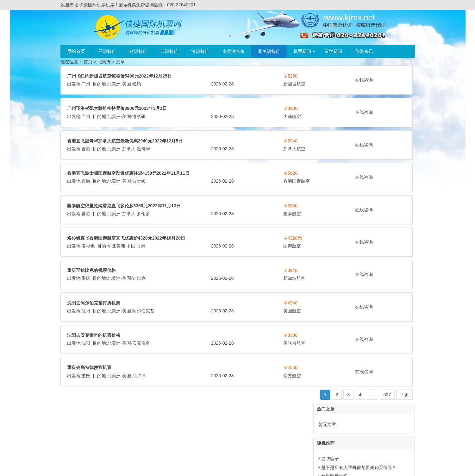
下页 (302, 435)
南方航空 (226, 416)
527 (284, 435)
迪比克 (139, 318)
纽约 (237, 84)
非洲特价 (169, 51)
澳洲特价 (200, 51)
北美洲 (104, 62)
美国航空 (226, 351)
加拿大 (229, 157)
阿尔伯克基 (143, 351)
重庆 (86, 318)
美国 (227, 84)
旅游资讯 (364, 51)
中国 (231, 278)
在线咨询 (277, 80)
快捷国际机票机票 (209, 466)
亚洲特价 (107, 51)
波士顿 (240, 197)
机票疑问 (302, 51)
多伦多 (244, 237)
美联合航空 (228, 383)
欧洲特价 (138, 51)
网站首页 (76, 51)
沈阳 (86, 351)
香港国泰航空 (130, 205)
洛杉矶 (139, 124)
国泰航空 (126, 245)
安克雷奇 (141, 383)
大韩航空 (226, 124)
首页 (88, 62)
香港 (186, 157)
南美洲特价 (234, 51)
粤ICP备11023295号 (248, 466)
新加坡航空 (128, 92)
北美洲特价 (269, 51)
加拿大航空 (128, 165)
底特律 (139, 416)
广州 (186, 84)
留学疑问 (333, 51)
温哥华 (244, 157)
